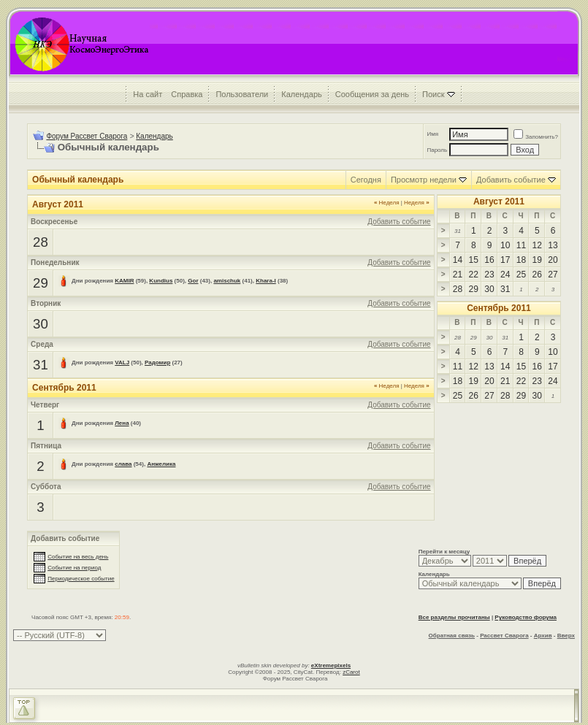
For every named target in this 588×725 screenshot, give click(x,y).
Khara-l (266, 281)
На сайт (148, 94)
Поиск (433, 94)
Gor (193, 281)
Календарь (302, 94)
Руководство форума (526, 617)
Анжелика (161, 464)
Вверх (566, 636)
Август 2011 (499, 202)
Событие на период (74, 568)
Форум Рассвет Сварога (87, 136)
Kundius (161, 281)
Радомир (157, 362)
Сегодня (366, 180)
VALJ (122, 362)
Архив (543, 636)
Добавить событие (511, 180)
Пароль (437, 150)
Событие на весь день (78, 557)
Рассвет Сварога (504, 636)
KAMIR (124, 281)
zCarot (351, 672)
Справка (187, 94)
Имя (432, 134)
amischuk (227, 281)
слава (123, 464)
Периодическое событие (81, 579)
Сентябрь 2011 (499, 308)
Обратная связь (452, 636)
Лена (122, 423)
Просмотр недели (424, 180)
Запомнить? (536, 137)
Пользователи (242, 94)
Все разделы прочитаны (454, 617)
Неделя (387, 203)
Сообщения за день (372, 94)
